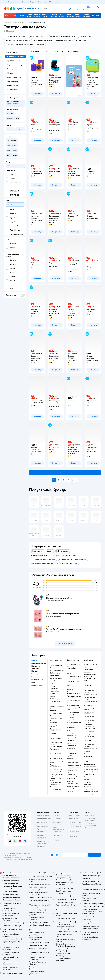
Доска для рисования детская (91, 702)
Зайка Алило (54, 681)
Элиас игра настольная (91, 734)
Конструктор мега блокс (90, 679)
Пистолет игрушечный (57, 704)
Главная (7, 22)
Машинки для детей (56, 716)
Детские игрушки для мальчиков (74, 661)
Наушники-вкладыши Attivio (59, 598)
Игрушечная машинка (74, 676)
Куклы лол (87, 751)
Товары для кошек (91, 816)
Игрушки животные (73, 705)
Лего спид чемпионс (74, 784)
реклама (79, 96)
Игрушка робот (72, 671)
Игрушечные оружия (57, 713)
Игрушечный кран (56, 753)
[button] (96, 15)
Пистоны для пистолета (54, 710)
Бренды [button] (34, 660)
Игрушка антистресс (73, 664)
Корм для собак (90, 823)
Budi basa (87, 780)
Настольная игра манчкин (89, 691)
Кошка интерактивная (91, 791)
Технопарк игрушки (56, 678)
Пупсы (86, 762)
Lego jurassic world (73, 768)
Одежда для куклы (90, 764)
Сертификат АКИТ (43, 841)
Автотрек (53, 733)
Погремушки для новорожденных (55, 783)
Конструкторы (72, 735)
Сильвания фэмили (56, 665)
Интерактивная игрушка (72, 685)
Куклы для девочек (90, 754)
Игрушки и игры (12, 52)
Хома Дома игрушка (56, 686)
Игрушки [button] (35, 671)
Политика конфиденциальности (44, 832)
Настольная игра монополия (89, 745)
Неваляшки (70, 674)
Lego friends (71, 756)
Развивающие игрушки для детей (57, 775)
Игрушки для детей (56, 769)
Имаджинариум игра (90, 695)
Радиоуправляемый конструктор (90, 675)
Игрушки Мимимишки (74, 720)
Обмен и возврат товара (43, 823)
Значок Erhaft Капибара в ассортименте (64, 629)
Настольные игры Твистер (90, 709)
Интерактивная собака (74, 700)
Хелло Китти (71, 728)
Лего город (70, 740)
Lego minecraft (72, 738)
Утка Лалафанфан (72, 715)
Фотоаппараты (13, 85)
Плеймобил (54, 689)
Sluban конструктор (90, 664)
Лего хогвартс (71, 746)
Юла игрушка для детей (55, 790)
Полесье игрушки (56, 663)
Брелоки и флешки (14, 61)
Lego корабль (71, 789)
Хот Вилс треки (55, 736)
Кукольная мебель (90, 772)
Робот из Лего (71, 774)
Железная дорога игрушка (55, 726)
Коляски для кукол (90, 767)
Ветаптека (88, 828)
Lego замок (88, 667)
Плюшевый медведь (90, 777)
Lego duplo (70, 751)
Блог (71, 834)
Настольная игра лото (91, 749)
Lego (68, 730)
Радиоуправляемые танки (56, 743)
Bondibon (53, 696)
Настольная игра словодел (89, 721)
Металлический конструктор (72, 778)
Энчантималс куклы (56, 660)
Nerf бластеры (55, 699)
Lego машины (88, 672)
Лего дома (70, 791)
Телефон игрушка (72, 703)
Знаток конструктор (73, 786)
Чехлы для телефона (15, 69)
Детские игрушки (18, 22)
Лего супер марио (73, 763)
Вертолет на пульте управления (56, 730)
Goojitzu (53, 683)
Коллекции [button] (35, 674)
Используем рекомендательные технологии (18, 857)
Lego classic (88, 683)
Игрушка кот (88, 782)
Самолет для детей (56, 747)
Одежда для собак (91, 826)
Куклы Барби (88, 756)
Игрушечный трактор (57, 756)
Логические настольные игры (89, 725)
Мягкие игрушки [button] (37, 685)
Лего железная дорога (74, 765)
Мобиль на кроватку (56, 787)
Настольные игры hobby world (90, 698)
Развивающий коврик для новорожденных (74, 693)
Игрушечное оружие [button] (39, 663)
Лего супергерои (72, 753)
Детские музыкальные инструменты (74, 689)
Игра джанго (88, 705)
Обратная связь (42, 844)
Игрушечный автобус (57, 758)
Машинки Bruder (55, 691)
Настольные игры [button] (38, 680)
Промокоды (41, 829)
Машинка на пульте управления (56, 722)
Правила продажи (43, 826)
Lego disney (88, 685)
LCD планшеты (13, 81)
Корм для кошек (90, 818)
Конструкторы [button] (37, 677)
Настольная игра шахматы (89, 717)
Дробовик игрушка (56, 701)
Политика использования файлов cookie (42, 837)
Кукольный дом (89, 759)
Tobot (52, 668)
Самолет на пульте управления (56, 739)
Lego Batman (71, 717)
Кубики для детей (56, 772)
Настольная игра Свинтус (89, 737)
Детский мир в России (11, 859)
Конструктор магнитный (71, 759)
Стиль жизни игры (90, 729)
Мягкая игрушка (89, 774)
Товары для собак (90, 821)
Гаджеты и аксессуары (15, 65)
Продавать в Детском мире (44, 819)
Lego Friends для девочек (89, 661)
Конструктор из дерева (72, 771)
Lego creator (71, 781)
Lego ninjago (71, 733)
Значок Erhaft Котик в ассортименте (62, 614)
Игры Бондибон (89, 731)
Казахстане (22, 859)
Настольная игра (89, 688)
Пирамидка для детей (74, 679)
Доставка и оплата (43, 816)
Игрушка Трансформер (74, 722)
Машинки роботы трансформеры (73, 668)
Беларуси (30, 859)
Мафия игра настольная (88, 741)
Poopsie (52, 694)
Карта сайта (41, 846)
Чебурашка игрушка (73, 725)
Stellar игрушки (55, 673)
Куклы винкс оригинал (91, 769)
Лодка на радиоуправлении (56, 766)
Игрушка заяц (88, 794)
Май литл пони (55, 676)
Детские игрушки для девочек (57, 779)
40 (76, 480)
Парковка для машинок (54, 750)
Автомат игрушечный (57, 707)
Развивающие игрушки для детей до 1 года (74, 697)
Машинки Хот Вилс (56, 718)
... (72, 480)
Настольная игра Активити (89, 713)
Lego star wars (71, 743)
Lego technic (71, 748)
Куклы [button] (34, 683)
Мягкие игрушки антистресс (89, 785)
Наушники (11, 73)
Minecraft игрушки (73, 681)
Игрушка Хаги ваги (73, 712)
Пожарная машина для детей (57, 762)
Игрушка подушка (90, 789)
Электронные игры (14, 77)
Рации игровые (13, 90)
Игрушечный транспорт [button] (36, 667)
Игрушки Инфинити (56, 671)
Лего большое (88, 669)
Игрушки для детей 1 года (73, 709)
